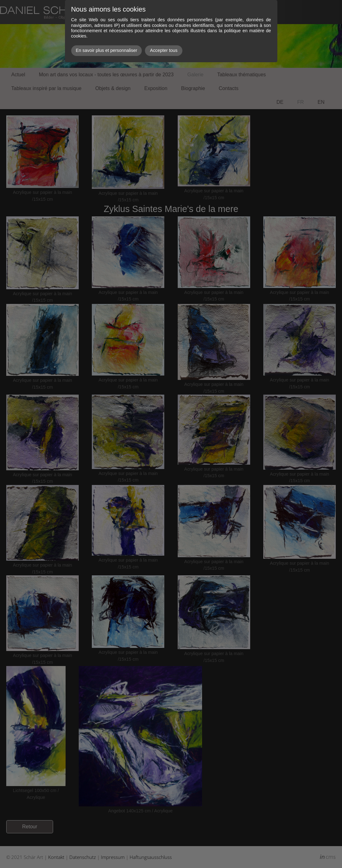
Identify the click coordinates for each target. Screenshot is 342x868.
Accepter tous (164, 50)
